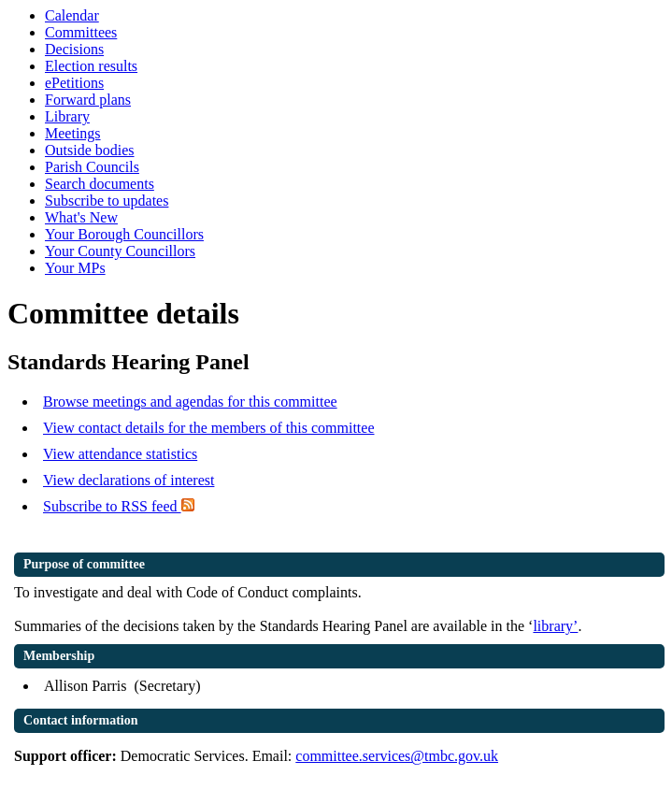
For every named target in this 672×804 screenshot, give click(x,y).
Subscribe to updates (107, 201)
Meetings (73, 133)
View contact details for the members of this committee (208, 428)
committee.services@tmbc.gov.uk (397, 756)
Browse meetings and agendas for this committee (190, 402)
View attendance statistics (120, 454)
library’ (555, 626)
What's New (81, 217)
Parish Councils (92, 167)
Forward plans (88, 100)
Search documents (100, 184)
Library (67, 116)
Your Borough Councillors (124, 234)
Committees (81, 32)
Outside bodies (90, 150)
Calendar (72, 15)
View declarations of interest (129, 480)
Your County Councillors (120, 251)
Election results (91, 66)
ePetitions (74, 83)
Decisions (74, 49)
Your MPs (75, 268)
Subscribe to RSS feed (119, 506)
